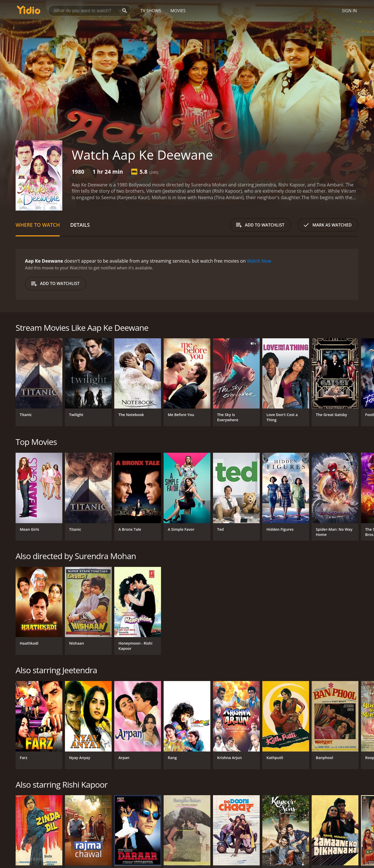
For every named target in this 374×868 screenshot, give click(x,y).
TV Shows (151, 11)
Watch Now (259, 261)
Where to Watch (38, 225)
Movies (178, 11)
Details (80, 225)
